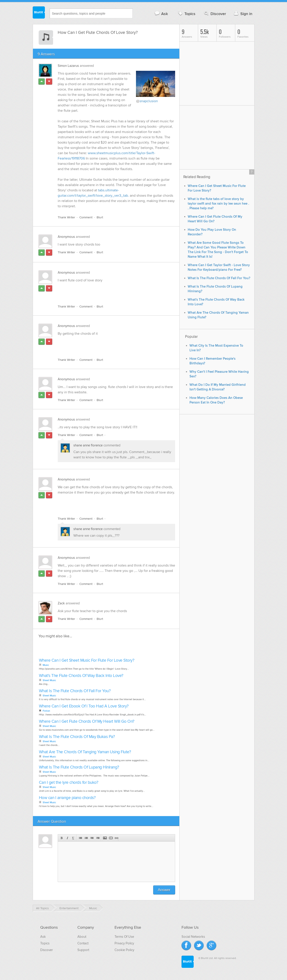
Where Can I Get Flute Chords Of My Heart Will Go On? (87, 722)
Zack (61, 603)
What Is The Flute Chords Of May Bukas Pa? (77, 737)
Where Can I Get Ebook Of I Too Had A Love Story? (84, 706)
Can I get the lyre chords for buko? (69, 783)
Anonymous (66, 237)
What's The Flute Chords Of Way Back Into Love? (81, 676)
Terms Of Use (124, 937)
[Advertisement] (109, 291)
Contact (83, 943)
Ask (161, 14)
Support (83, 950)
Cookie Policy (124, 950)
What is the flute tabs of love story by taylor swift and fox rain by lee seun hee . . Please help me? (218, 204)
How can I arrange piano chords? (67, 798)
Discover (215, 14)
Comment (86, 217)
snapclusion (149, 101)
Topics (186, 14)
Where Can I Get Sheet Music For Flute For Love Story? (87, 660)
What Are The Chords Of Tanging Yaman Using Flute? (85, 752)
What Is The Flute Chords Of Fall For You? (75, 691)
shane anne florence (88, 445)
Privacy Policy (124, 943)
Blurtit (39, 13)
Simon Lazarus (68, 66)
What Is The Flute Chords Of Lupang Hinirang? (79, 767)
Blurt (100, 217)
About (82, 937)
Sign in (243, 14)
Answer (164, 890)
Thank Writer (66, 217)
